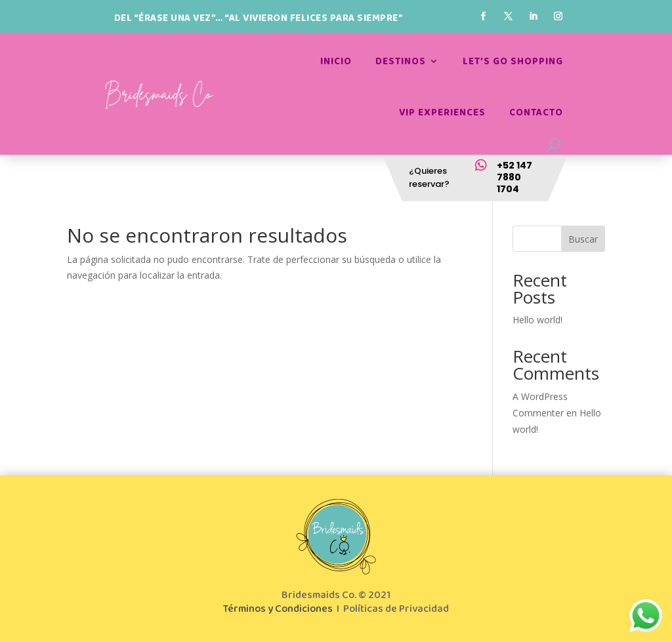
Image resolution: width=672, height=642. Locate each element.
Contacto (536, 112)
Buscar (583, 239)
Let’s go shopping (513, 61)
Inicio (336, 61)
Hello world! (537, 320)
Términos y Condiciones (278, 609)
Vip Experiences (442, 112)
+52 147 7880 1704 (514, 177)
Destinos (401, 61)
